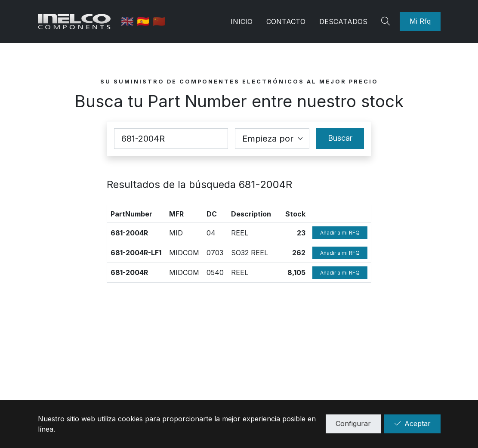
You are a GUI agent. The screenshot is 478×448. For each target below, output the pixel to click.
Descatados (343, 22)
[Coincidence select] (272, 139)
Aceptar (412, 423)
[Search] (387, 22)
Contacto (286, 22)
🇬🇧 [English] (129, 21)
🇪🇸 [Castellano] (145, 21)
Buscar (340, 138)
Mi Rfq (420, 21)
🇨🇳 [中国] (159, 21)
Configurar (353, 423)
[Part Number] (171, 139)
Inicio (242, 22)
